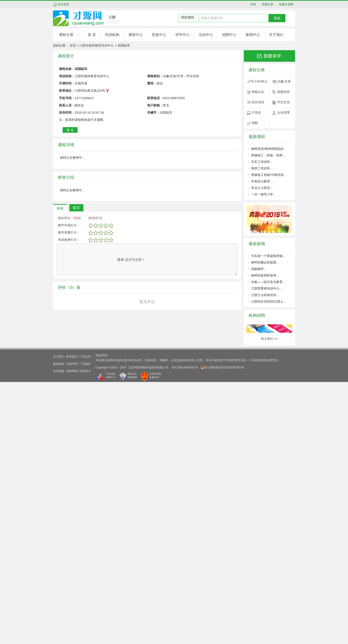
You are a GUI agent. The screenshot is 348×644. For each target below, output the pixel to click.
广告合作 (85, 619)
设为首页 (64, 4)
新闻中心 (253, 35)
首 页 (92, 35)
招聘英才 (85, 633)
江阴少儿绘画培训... (265, 295)
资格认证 (258, 92)
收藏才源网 (286, 4)
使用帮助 (72, 633)
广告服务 (85, 626)
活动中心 (206, 35)
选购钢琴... (259, 269)
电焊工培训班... (262, 168)
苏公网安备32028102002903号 (222, 629)
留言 (76, 503)
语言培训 (258, 102)
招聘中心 (229, 35)
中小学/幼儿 (259, 81)
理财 (255, 123)
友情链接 (59, 633)
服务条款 (59, 626)
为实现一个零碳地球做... (268, 256)
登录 (254, 4)
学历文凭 (283, 102)
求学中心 (182, 35)
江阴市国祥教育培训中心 (97, 45)
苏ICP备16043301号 (185, 630)
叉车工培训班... (262, 162)
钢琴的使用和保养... (265, 275)
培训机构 (112, 35)
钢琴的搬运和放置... (265, 262)
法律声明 (72, 626)
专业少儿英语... (262, 188)
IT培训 (256, 113)
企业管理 (283, 113)
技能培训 (283, 92)
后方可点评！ (131, 555)
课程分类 (66, 35)
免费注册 (267, 4)
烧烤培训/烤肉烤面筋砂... (268, 149)
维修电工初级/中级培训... (268, 175)
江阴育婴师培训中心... (267, 288)
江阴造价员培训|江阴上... (268, 301)
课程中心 (136, 35)
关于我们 (276, 35)
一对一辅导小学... (263, 194)
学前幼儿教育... (262, 181)
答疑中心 (159, 35)
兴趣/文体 (284, 81)
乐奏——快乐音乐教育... (268, 282)
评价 (60, 503)
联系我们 (72, 619)
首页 (73, 45)
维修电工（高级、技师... (268, 155)
